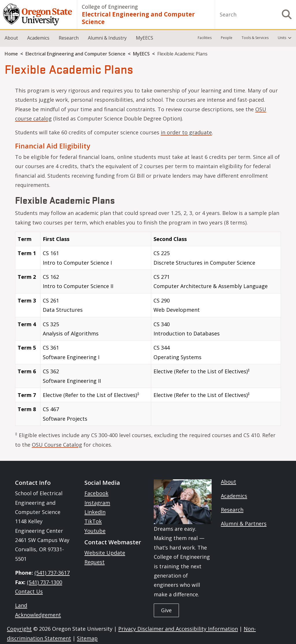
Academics (38, 38)
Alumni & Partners (244, 524)
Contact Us (29, 591)
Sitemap (87, 638)
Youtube (95, 531)
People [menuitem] (227, 38)
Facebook (96, 493)
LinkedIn (95, 512)
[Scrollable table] (148, 331)
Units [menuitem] (282, 38)
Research (69, 38)
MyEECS (145, 38)
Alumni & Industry (107, 38)
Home (11, 54)
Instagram (97, 503)
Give (166, 610)
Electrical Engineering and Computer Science (138, 18)
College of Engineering (110, 7)
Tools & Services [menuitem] (255, 38)
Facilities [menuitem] (205, 38)
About (11, 38)
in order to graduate (186, 132)
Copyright (19, 629)
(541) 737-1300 (45, 582)
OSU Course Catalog (57, 445)
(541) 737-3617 (52, 573)
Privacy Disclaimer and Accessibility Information (178, 629)
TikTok (93, 521)
